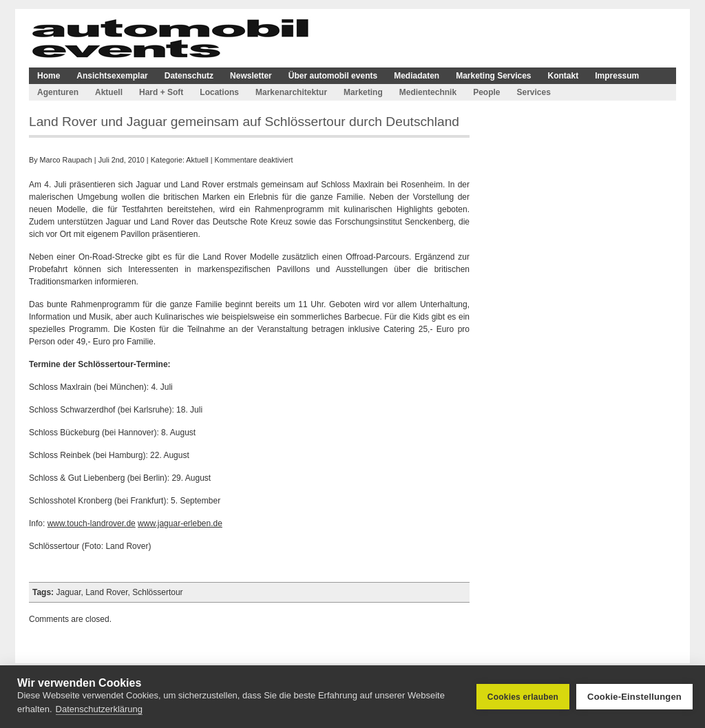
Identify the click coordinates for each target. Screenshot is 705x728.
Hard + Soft (161, 92)
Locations (219, 92)
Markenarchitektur (291, 92)
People (486, 92)
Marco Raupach (66, 160)
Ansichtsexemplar (112, 76)
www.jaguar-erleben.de (180, 523)
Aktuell (109, 92)
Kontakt (564, 76)
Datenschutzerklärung (99, 709)
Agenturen (58, 92)
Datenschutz (189, 76)
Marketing (363, 92)
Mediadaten (417, 76)
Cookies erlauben (523, 697)
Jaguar (68, 592)
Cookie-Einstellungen (634, 697)
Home (49, 76)
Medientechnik (428, 92)
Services (533, 92)
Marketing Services (493, 76)
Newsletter (251, 76)
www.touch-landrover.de (92, 523)
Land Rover (106, 592)
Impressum (617, 76)
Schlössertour (157, 592)
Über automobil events (333, 76)
